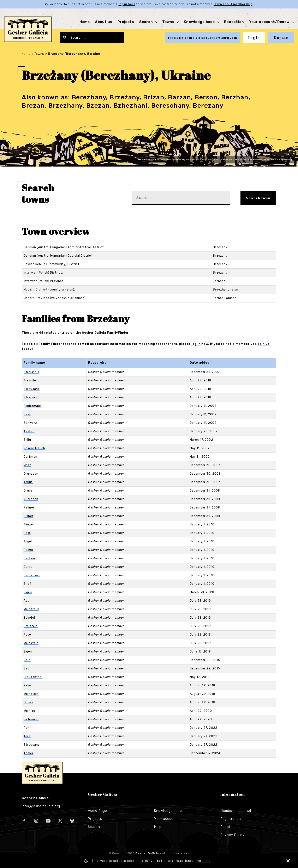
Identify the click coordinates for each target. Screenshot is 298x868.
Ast (26, 601)
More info (203, 861)
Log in (254, 38)
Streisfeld (31, 372)
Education (234, 22)
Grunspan (31, 474)
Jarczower (32, 575)
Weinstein (31, 694)
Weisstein (31, 643)
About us (104, 22)
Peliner (29, 508)
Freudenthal (33, 677)
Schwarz (30, 423)
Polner (29, 550)
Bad (26, 669)
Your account (166, 819)
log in (196, 344)
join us (264, 344)
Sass (27, 414)
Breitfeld (31, 626)
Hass (27, 533)
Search (146, 22)
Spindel (29, 618)
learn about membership (233, 4)
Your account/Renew (269, 22)
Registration (231, 819)
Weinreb (30, 711)
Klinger (29, 524)
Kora (27, 736)
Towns (168, 22)
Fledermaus (33, 406)
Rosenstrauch (34, 448)
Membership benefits (238, 811)
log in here (127, 4)
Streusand (32, 389)
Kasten (29, 431)
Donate (281, 38)
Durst (28, 567)
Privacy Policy (233, 835)
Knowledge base (199, 22)
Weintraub (31, 609)
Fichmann (31, 719)
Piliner (28, 516)
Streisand (31, 397)
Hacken (29, 558)
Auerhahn (31, 499)
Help (158, 827)
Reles (28, 685)
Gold (27, 660)
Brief (28, 584)
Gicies (28, 702)
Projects (126, 22)
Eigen (28, 592)
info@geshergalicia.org (41, 806)
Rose (27, 635)
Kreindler (30, 380)
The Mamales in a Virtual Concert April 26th (202, 38)
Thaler (29, 753)
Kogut (28, 541)
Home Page (97, 811)
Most (27, 465)
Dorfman (30, 457)
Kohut (28, 482)
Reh (26, 728)
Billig (27, 440)
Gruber (29, 491)
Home (85, 22)
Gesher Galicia (42, 773)
